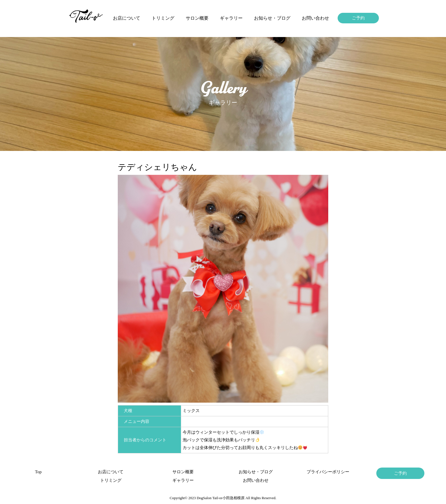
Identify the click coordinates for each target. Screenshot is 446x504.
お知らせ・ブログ (272, 18)
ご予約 (358, 18)
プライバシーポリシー (328, 472)
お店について (127, 18)
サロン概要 (197, 18)
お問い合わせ (315, 18)
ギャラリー (231, 18)
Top (38, 472)
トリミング (163, 18)
